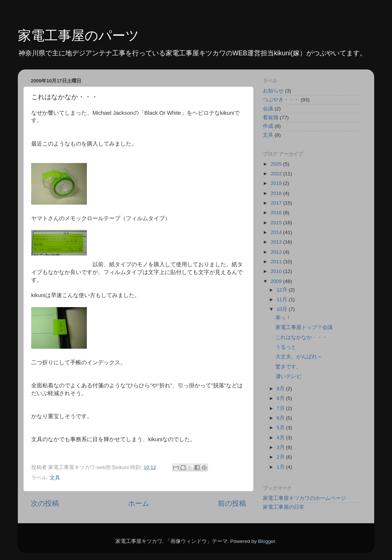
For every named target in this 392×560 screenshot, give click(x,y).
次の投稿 (45, 503)
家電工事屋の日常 (284, 507)
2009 (277, 281)
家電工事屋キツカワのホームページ (304, 498)
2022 (277, 174)
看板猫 (271, 118)
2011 (277, 262)
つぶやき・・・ (281, 100)
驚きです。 (288, 367)
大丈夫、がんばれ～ (299, 357)
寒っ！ (283, 318)
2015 (277, 223)
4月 (281, 438)
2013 (277, 242)
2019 (277, 183)
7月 (281, 408)
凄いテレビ (288, 376)
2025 (277, 164)
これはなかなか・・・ (301, 337)
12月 (283, 290)
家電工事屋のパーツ (79, 35)
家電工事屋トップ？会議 (304, 327)
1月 (281, 467)
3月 (281, 447)
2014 (277, 232)
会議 (268, 109)
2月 (281, 457)
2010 (277, 271)
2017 (277, 203)
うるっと (286, 347)
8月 (281, 398)
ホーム (139, 503)
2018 (277, 193)
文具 (55, 478)
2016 (277, 213)
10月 (283, 309)
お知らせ (273, 91)
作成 (268, 126)
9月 (281, 389)
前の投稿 (232, 503)
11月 (283, 299)
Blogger (267, 541)
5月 (281, 428)
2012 (277, 252)
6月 (281, 418)
